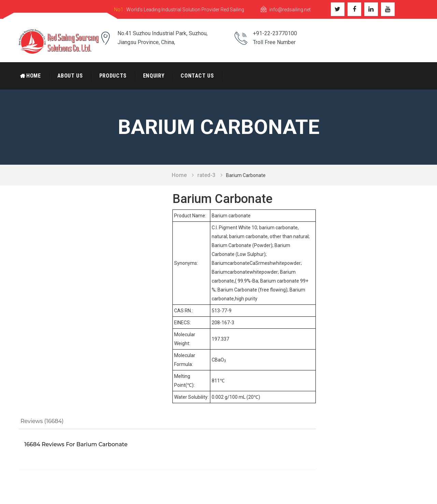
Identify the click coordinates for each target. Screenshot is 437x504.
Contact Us (197, 76)
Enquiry (154, 76)
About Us (70, 76)
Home (34, 76)
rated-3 (206, 175)
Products (113, 76)
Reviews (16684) (42, 421)
